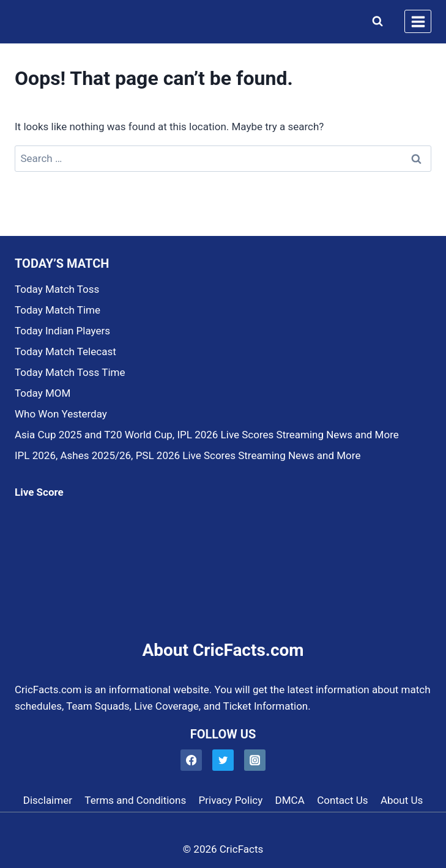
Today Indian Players (62, 331)
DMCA (290, 800)
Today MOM (43, 393)
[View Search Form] (375, 21)
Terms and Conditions (135, 800)
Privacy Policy (231, 800)
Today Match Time (58, 310)
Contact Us (342, 800)
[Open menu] (418, 21)
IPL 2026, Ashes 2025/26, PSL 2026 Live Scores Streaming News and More (188, 455)
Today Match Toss (57, 289)
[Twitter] (223, 760)
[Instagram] (255, 760)
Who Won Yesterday (61, 414)
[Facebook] (191, 760)
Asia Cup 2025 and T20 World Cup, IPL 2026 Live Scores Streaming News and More (207, 435)
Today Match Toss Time (70, 372)
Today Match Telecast (65, 351)
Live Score (39, 492)
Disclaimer (48, 800)
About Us (402, 800)
